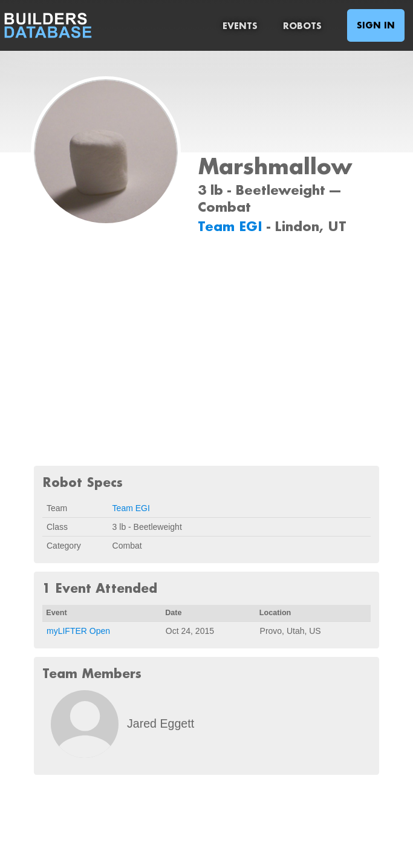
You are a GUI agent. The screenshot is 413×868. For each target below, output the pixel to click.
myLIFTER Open (78, 631)
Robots (302, 26)
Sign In (376, 25)
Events (240, 26)
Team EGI (232, 226)
